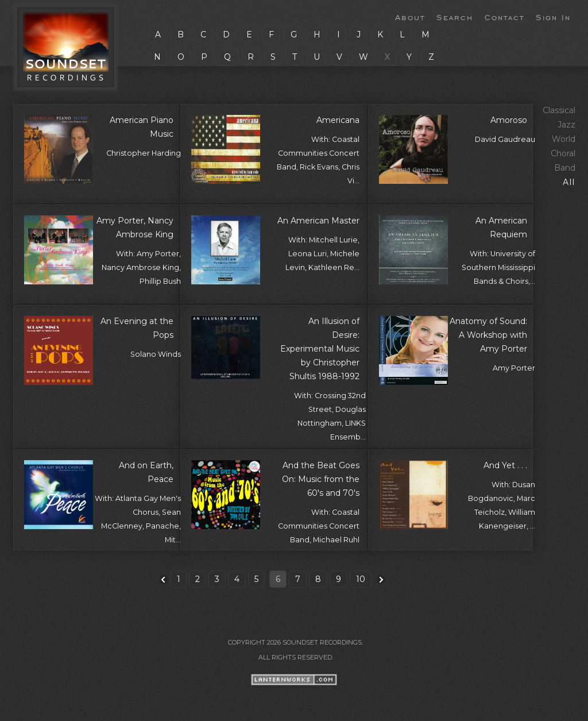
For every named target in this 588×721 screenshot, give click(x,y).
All (569, 182)
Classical (559, 110)
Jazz (566, 125)
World (564, 139)
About (410, 17)
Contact (504, 17)
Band (565, 168)
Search (455, 17)
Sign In (553, 17)
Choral (563, 153)
